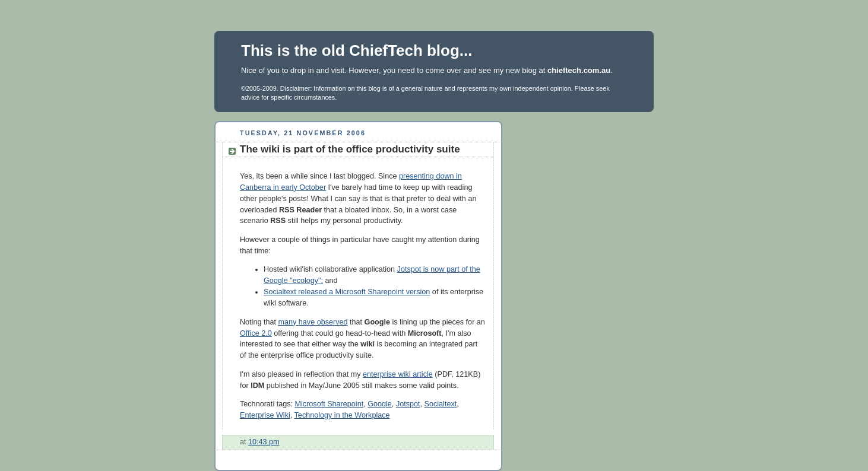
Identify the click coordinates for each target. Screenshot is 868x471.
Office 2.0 (256, 333)
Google (380, 404)
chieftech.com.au (579, 70)
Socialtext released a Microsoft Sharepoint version (347, 292)
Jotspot (408, 404)
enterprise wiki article (398, 374)
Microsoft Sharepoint (330, 404)
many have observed (313, 322)
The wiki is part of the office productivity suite (350, 149)
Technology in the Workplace (342, 415)
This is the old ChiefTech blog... (357, 50)
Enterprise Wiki (265, 415)
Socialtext (441, 404)
